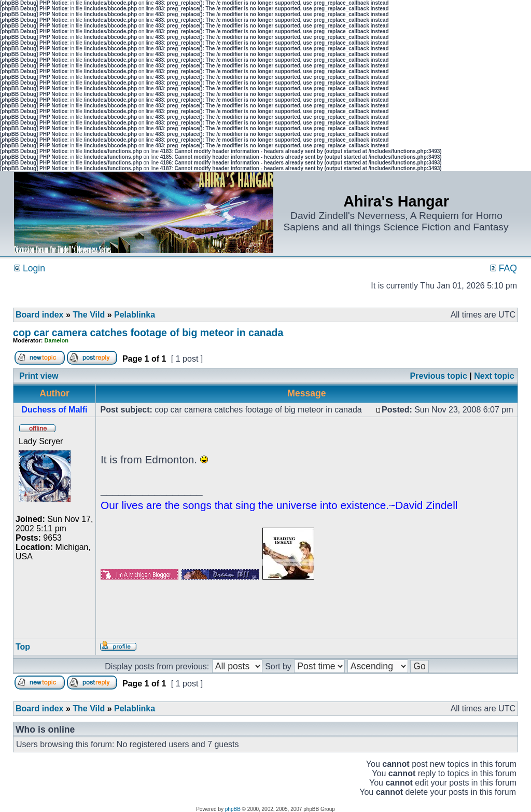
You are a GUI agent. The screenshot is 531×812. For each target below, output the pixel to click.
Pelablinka (135, 315)
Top (23, 647)
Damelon (57, 340)
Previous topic (439, 376)
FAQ (504, 268)
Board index (39, 315)
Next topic (494, 376)
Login (30, 268)
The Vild (89, 315)
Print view (39, 376)
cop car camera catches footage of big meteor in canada (148, 333)
